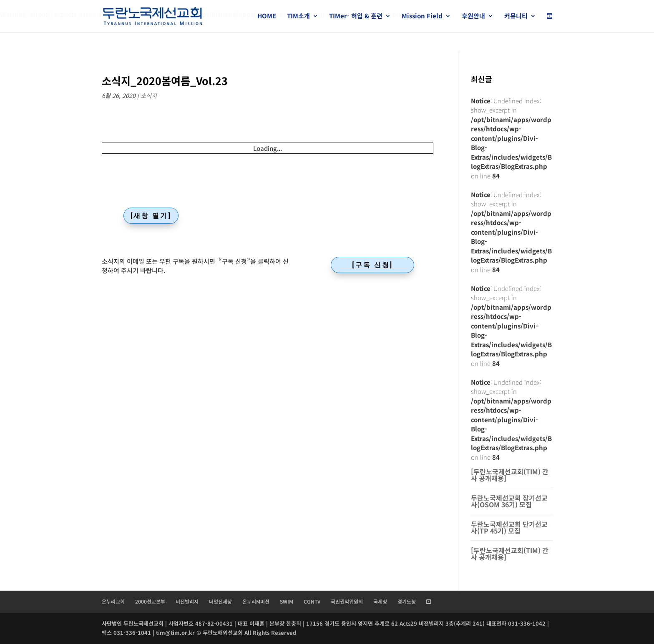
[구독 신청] (372, 265)
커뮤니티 (516, 16)
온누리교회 (113, 601)
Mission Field (422, 16)
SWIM (287, 601)
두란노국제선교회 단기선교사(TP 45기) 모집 (509, 527)
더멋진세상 (220, 601)
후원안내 (473, 16)
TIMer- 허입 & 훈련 (356, 16)
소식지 (149, 95)
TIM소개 (298, 16)
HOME (267, 16)
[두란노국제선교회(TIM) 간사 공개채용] (510, 475)
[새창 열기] (151, 216)
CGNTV (312, 601)
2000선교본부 (150, 601)
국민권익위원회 (347, 601)
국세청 (380, 601)
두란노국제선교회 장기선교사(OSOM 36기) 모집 (509, 501)
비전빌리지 (187, 601)
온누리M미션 (256, 601)
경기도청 (407, 601)
